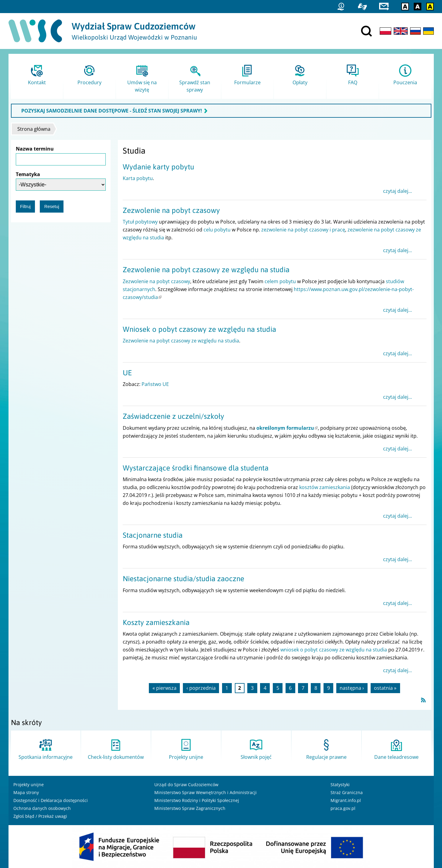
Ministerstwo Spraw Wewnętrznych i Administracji (206, 792)
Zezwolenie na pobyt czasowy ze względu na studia (206, 270)
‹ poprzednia (201, 688)
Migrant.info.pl (346, 800)
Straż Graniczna (347, 792)
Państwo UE (155, 384)
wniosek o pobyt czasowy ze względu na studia (334, 650)
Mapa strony (26, 792)
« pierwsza (164, 688)
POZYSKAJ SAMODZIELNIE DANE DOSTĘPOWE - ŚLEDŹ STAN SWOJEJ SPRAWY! (112, 111)
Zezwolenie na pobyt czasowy (171, 210)
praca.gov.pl (343, 808)
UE (127, 373)
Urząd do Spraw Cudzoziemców (186, 785)
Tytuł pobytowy (140, 222)
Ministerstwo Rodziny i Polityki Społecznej (197, 800)
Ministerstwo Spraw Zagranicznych (190, 808)
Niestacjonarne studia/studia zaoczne (183, 579)
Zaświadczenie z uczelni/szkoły (173, 416)
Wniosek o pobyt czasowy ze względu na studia (199, 329)
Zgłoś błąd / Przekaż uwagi (40, 816)
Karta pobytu (138, 178)
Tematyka (28, 174)
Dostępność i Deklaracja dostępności (51, 800)
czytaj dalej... (397, 191)
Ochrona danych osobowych (42, 808)
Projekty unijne (29, 785)
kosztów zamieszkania (325, 487)
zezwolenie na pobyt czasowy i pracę (303, 230)
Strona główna (34, 129)
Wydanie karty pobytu (158, 167)
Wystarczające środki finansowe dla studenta (196, 468)
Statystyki (340, 785)
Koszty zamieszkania (156, 622)
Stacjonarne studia (153, 535)
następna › (352, 688)
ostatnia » (385, 688)
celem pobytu (280, 281)
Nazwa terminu (35, 149)
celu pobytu (217, 230)
